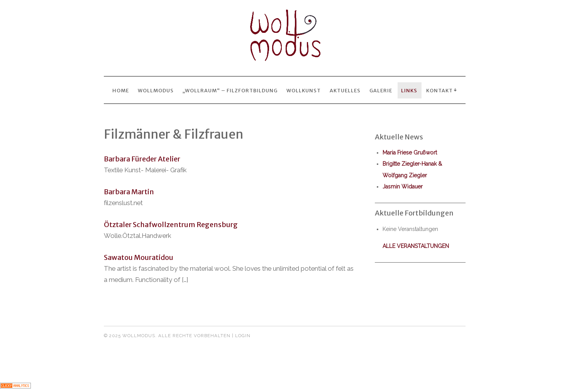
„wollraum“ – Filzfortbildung (230, 90)
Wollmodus (156, 90)
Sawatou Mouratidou (139, 257)
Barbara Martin (129, 192)
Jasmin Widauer (403, 187)
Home (121, 90)
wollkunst (304, 90)
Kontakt (439, 90)
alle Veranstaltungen (416, 246)
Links (409, 90)
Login (243, 336)
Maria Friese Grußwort (410, 153)
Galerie (381, 90)
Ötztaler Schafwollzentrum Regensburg (171, 225)
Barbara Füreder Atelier (142, 159)
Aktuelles (345, 90)
